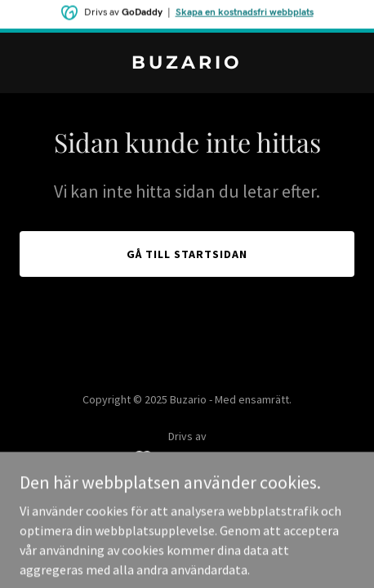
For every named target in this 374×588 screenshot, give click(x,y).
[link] (187, 64)
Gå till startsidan (187, 254)
